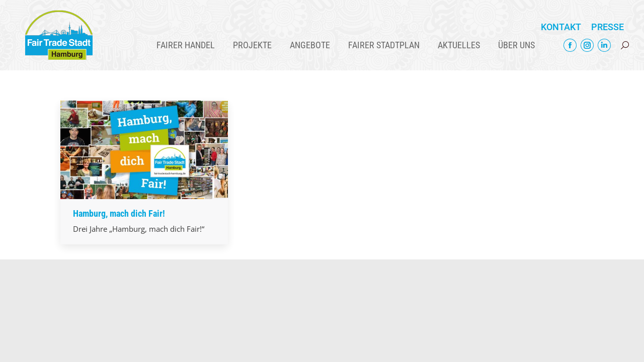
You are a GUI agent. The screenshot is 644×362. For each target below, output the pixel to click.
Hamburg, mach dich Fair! (119, 213)
